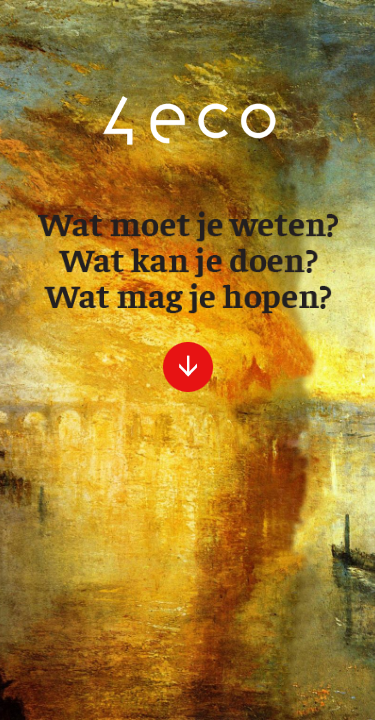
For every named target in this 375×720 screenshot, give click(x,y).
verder (188, 367)
